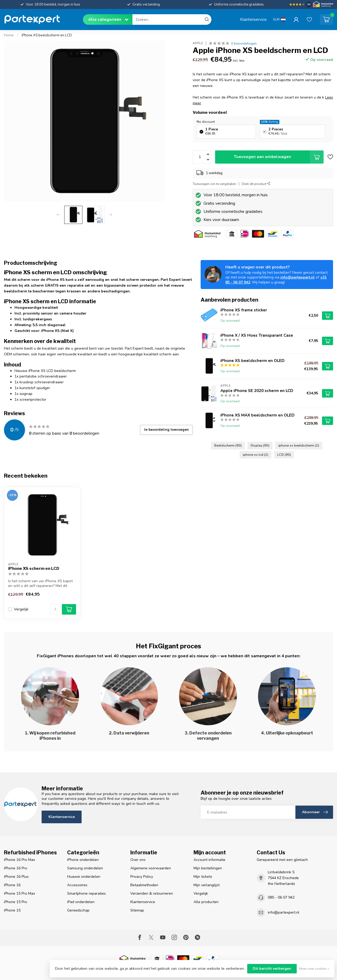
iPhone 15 (12, 910)
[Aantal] (55, 609)
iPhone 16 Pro (16, 868)
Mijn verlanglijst (207, 885)
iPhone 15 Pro (16, 902)
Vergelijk (21, 609)
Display (260, 445)
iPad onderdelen (81, 902)
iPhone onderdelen (83, 860)
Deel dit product (256, 184)
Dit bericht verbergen (272, 969)
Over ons (138, 860)
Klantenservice (253, 19)
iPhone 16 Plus (16, 877)
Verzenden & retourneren (152, 893)
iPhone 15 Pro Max (19, 893)
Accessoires (77, 885)
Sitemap (137, 910)
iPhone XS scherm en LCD (34, 569)
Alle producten (206, 902)
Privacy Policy (142, 877)
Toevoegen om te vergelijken (214, 184)
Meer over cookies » (314, 969)
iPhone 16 (12, 885)
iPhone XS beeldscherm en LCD (47, 35)
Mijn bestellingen (208, 868)
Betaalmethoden (144, 885)
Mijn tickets (203, 877)
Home (9, 35)
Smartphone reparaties (86, 893)
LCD (284, 455)
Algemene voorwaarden (151, 868)
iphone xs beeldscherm (299, 445)
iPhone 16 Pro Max (19, 860)
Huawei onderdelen (84, 877)
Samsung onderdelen (85, 868)
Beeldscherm (228, 445)
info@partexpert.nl (298, 277)
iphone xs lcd (256, 455)
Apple (198, 43)
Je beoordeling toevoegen (166, 430)
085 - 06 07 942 (281, 897)
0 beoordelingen (244, 43)
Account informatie (209, 860)
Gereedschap (78, 910)
